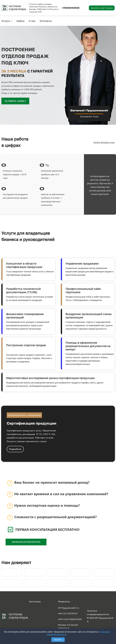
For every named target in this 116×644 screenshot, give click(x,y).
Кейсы (20, 21)
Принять (58, 640)
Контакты (46, 21)
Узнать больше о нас (104, 142)
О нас (32, 21)
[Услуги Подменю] (12, 21)
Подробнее (15, 449)
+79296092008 (71, 8)
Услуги (6, 21)
